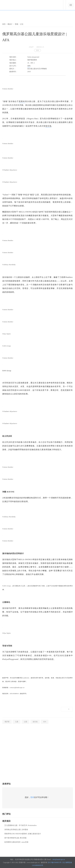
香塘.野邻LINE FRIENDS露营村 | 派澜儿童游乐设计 (23, 834)
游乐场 (48, 126)
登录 (32, 797)
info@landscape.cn (59, 859)
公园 (25, 722)
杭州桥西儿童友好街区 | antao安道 (16, 842)
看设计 (10, 24)
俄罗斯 (7, 722)
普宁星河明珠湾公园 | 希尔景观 (15, 838)
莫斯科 (22, 101)
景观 (16, 24)
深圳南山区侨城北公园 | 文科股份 (16, 830)
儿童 (17, 722)
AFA (29, 66)
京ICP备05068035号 (55, 862)
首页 (4, 24)
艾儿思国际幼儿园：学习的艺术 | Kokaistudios (21, 825)
